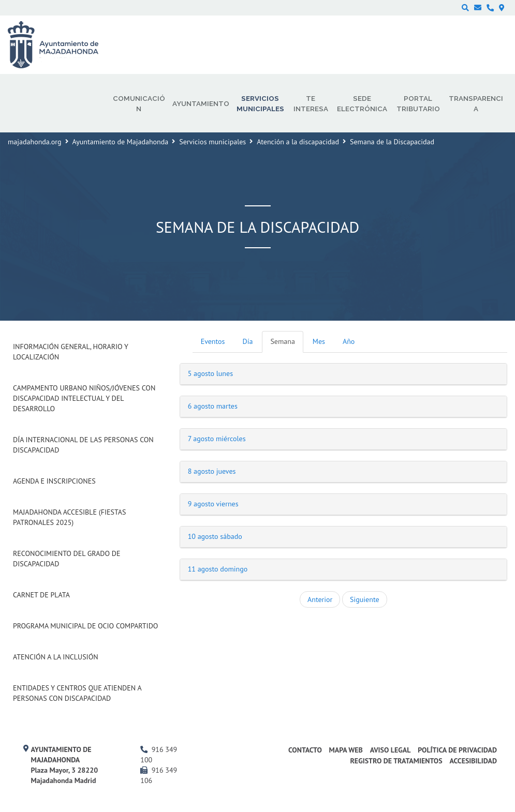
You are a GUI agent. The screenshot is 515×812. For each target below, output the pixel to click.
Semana (282, 341)
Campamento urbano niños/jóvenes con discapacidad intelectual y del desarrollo (84, 398)
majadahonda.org (35, 142)
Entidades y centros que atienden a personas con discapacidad (77, 693)
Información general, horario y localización (70, 352)
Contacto (305, 750)
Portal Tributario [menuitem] (418, 103)
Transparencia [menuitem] (476, 103)
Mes (319, 341)
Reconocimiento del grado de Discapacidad (67, 559)
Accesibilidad (473, 761)
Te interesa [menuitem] (311, 103)
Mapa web (346, 750)
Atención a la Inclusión (56, 657)
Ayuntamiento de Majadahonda (121, 142)
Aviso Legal (391, 750)
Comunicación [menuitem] (139, 103)
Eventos (213, 341)
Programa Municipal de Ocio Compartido (85, 626)
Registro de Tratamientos (396, 761)
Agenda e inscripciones (54, 481)
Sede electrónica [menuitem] (362, 103)
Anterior (320, 599)
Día (248, 341)
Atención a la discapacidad (298, 142)
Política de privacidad (457, 750)
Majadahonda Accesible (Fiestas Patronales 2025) (69, 517)
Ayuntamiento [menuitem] (201, 103)
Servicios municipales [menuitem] (260, 103)
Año (349, 341)
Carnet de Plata (41, 595)
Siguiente (364, 599)
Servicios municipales (212, 142)
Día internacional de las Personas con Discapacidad (83, 445)
